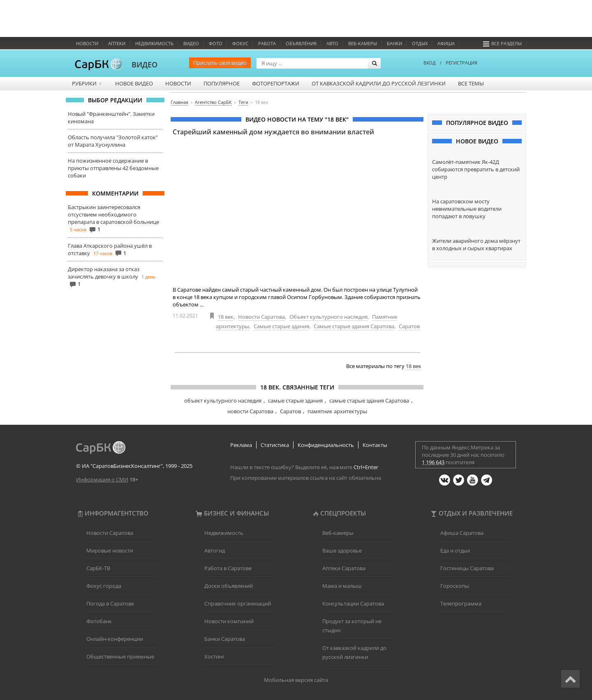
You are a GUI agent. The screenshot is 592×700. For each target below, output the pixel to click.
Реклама (241, 445)
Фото (216, 43)
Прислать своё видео (220, 63)
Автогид (215, 550)
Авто (332, 43)
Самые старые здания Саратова (354, 326)
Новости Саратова (261, 317)
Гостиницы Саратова (467, 568)
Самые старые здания (281, 326)
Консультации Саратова (353, 603)
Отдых (420, 43)
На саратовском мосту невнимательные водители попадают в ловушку (467, 209)
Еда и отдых (455, 550)
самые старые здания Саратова (369, 401)
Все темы (471, 83)
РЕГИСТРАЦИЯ (461, 63)
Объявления (301, 43)
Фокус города (104, 586)
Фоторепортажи (276, 83)
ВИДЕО (145, 64)
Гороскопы (455, 586)
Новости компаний (229, 621)
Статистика (275, 445)
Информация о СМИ (102, 479)
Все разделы (502, 43)
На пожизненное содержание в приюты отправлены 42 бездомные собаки (113, 168)
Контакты (375, 445)
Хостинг (215, 656)
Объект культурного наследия (328, 317)
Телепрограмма (461, 603)
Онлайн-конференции (115, 639)
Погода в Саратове (110, 603)
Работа (267, 43)
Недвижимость (154, 43)
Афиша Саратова (462, 533)
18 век (226, 317)
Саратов (409, 326)
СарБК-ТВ (98, 568)
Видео (191, 43)
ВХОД (430, 63)
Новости (87, 43)
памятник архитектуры (337, 411)
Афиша (446, 43)
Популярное (222, 83)
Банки (394, 43)
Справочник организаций (238, 603)
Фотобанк (99, 621)
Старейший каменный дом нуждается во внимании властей (273, 132)
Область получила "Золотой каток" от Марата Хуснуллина (113, 141)
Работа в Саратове (228, 568)
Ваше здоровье (342, 550)
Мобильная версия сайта (296, 680)
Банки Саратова (225, 639)
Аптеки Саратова (344, 568)
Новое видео (134, 83)
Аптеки (117, 43)
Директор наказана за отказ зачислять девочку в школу (104, 273)
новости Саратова (250, 411)
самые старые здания (295, 401)
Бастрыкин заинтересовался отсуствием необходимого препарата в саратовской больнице (113, 214)
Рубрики (87, 83)
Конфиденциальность (326, 445)
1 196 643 (433, 462)
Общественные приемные (120, 656)
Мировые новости (110, 550)
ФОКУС (240, 43)
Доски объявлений (229, 586)
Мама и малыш (342, 586)
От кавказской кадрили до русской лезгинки (379, 83)
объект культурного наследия (223, 401)
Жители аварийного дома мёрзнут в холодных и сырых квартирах (476, 244)
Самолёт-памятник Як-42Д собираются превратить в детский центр (476, 169)
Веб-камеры (363, 43)
